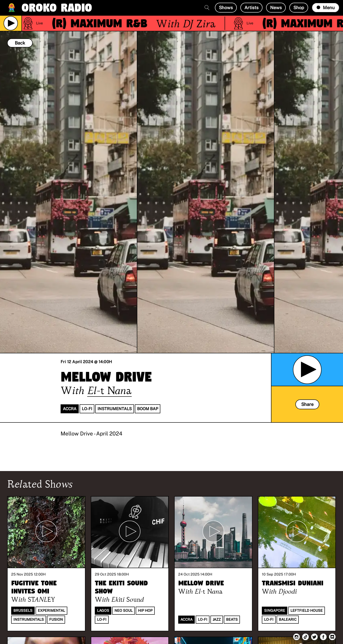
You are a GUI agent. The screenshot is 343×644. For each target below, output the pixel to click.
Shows (226, 8)
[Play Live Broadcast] (11, 23)
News (276, 8)
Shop (299, 8)
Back (20, 43)
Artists (251, 8)
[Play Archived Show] (307, 370)
